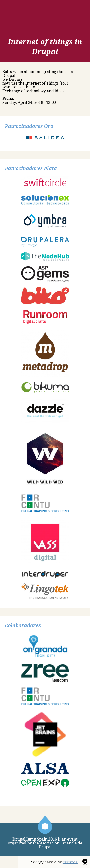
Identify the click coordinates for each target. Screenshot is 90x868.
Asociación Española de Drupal (60, 845)
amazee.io (71, 862)
